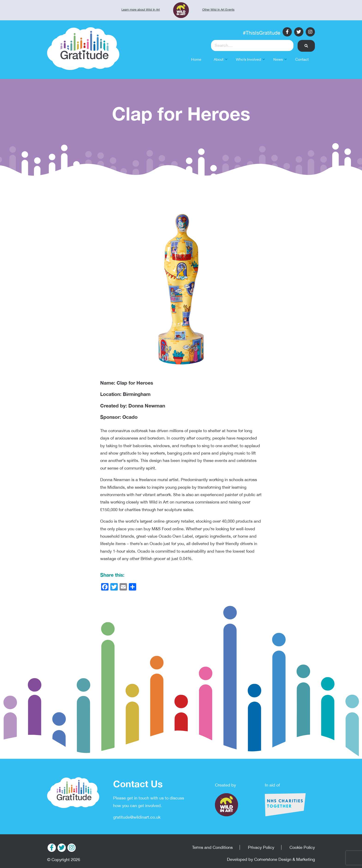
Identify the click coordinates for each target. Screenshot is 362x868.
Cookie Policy (302, 847)
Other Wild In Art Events (218, 10)
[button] (306, 46)
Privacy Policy (261, 847)
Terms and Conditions (212, 847)
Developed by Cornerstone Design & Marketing (271, 859)
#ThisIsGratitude (262, 33)
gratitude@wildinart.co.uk (137, 817)
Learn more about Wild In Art (141, 10)
